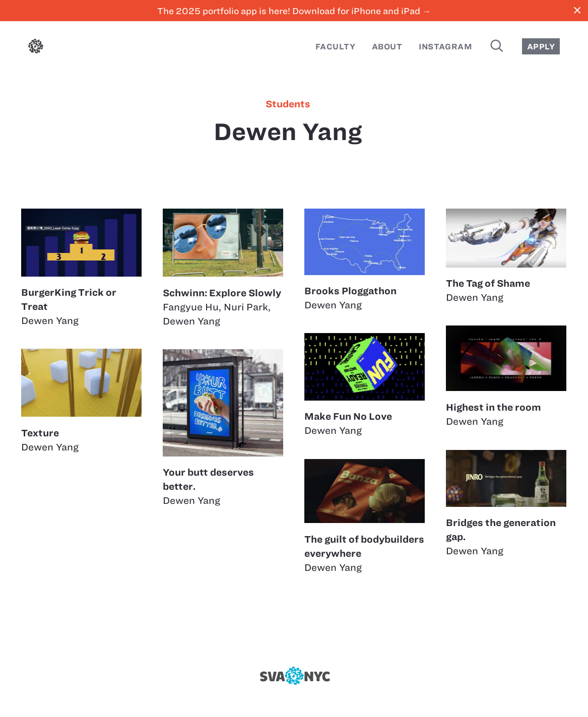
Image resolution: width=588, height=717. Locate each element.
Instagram (445, 47)
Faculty (335, 47)
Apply (541, 47)
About (387, 47)
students (288, 104)
